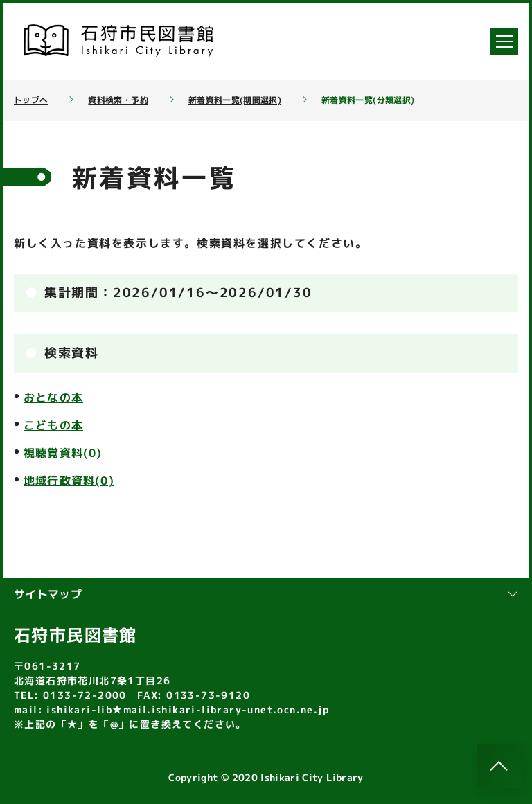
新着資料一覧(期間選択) (235, 100)
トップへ (31, 100)
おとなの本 (53, 397)
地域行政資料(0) (69, 481)
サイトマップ (266, 594)
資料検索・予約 (118, 100)
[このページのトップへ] (499, 766)
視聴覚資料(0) (63, 453)
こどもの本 (53, 425)
